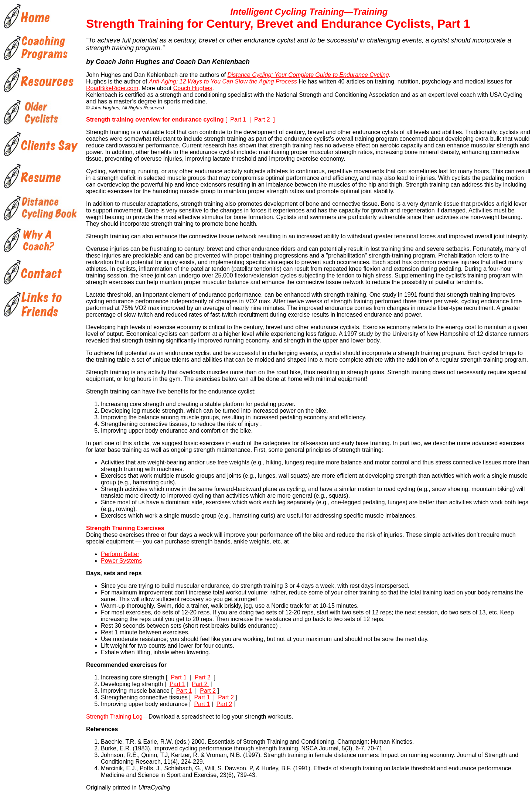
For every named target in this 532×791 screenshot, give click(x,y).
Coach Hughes (193, 88)
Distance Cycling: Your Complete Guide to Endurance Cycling (308, 75)
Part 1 (238, 120)
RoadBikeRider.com (112, 88)
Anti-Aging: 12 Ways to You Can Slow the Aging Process (223, 81)
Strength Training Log (114, 717)
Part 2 (262, 120)
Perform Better (120, 554)
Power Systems (121, 561)
